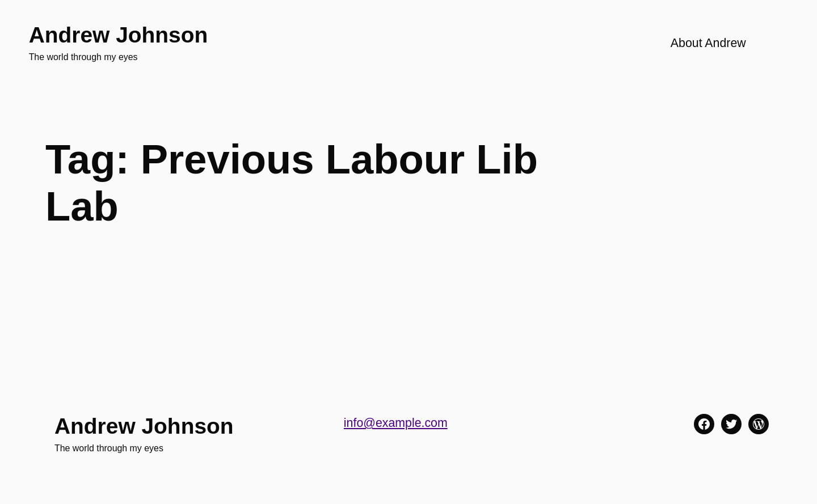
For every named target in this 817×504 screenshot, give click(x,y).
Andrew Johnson (119, 35)
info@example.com (396, 423)
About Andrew (708, 43)
